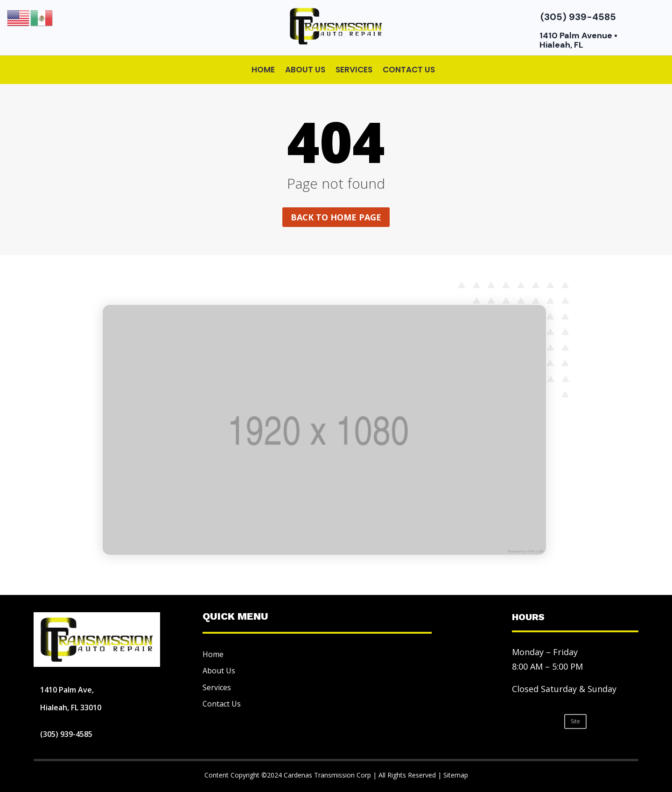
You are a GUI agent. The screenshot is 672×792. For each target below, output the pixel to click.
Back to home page (336, 217)
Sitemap (456, 775)
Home (263, 70)
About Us (305, 70)
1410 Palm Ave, (67, 690)
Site (575, 721)
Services (354, 70)
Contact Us (409, 70)
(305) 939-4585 (578, 17)
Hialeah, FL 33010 (71, 707)
